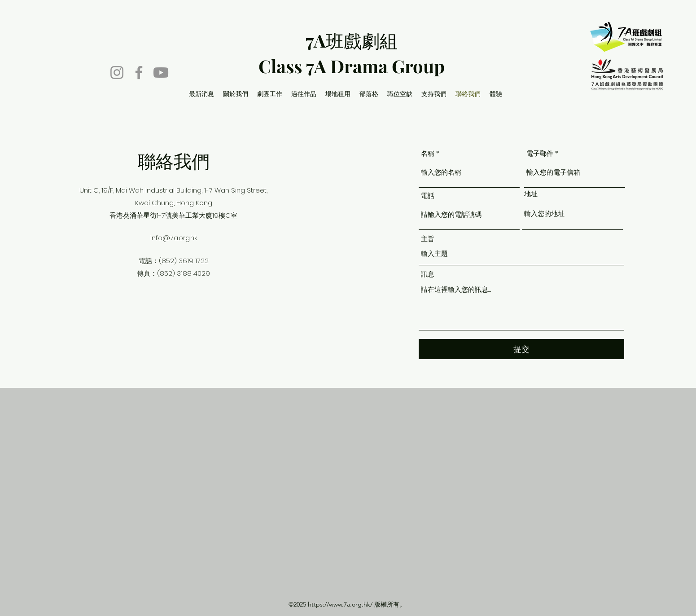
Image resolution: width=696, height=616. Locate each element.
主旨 (428, 239)
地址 (531, 194)
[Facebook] (139, 73)
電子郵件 (540, 153)
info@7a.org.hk (174, 238)
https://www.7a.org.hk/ (340, 604)
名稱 (428, 153)
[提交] (521, 349)
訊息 (428, 274)
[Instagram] (117, 73)
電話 (428, 196)
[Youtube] (161, 73)
